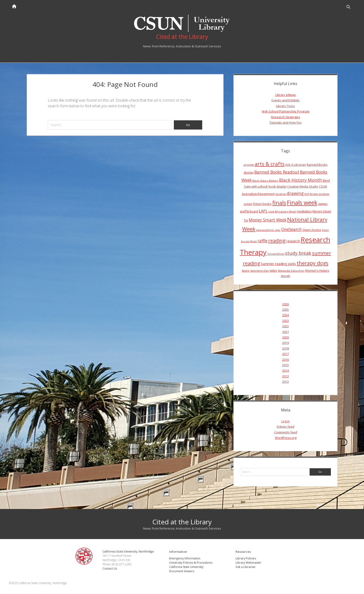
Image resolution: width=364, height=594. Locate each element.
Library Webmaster (248, 563)
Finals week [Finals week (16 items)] (302, 202)
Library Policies (246, 559)
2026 (285, 304)
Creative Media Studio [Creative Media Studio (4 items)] (303, 187)
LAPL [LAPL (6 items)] (263, 211)
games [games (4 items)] (323, 204)
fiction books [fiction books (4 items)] (262, 204)
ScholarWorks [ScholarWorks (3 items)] (276, 254)
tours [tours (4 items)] (246, 270)
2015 (285, 365)
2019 (285, 343)
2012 (285, 382)
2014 (285, 371)
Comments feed (286, 432)
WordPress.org (286, 438)
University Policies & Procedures (191, 563)
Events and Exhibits (285, 100)
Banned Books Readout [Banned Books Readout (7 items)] (277, 172)
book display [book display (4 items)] (277, 187)
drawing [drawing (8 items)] (295, 193)
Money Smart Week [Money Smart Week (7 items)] (268, 220)
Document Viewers (182, 571)
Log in (286, 421)
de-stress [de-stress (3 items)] (281, 194)
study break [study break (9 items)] (298, 253)
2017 (285, 354)
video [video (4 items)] (273, 270)
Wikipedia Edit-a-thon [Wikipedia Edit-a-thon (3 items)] (291, 271)
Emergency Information (185, 559)
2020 (285, 337)
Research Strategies (286, 117)
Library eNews (286, 95)
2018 (285, 348)
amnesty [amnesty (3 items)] (249, 165)
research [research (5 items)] (293, 241)
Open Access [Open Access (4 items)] (312, 230)
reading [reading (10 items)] (277, 241)
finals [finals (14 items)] (279, 203)
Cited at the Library (182, 522)
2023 (285, 321)
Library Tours (285, 106)
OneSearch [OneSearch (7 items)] (292, 229)
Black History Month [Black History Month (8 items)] (300, 180)
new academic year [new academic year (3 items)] (268, 230)
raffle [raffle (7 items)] (263, 241)
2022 (285, 326)
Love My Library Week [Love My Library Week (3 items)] (282, 212)
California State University (186, 567)
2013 (285, 376)
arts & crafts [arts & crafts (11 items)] (270, 164)
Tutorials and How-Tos (285, 122)
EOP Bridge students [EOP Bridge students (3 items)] (317, 194)
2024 (285, 315)
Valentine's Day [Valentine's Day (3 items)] (259, 271)
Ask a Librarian (246, 567)
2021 (285, 332)
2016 (285, 360)
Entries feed (285, 427)
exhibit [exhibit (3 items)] (248, 204)
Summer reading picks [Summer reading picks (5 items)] (278, 264)
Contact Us (110, 569)
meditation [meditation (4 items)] (304, 211)
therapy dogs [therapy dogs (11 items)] (312, 263)
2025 (285, 310)
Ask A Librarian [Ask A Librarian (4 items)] (296, 165)
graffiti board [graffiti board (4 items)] (249, 211)
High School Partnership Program (286, 112)
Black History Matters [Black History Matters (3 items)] (265, 181)
